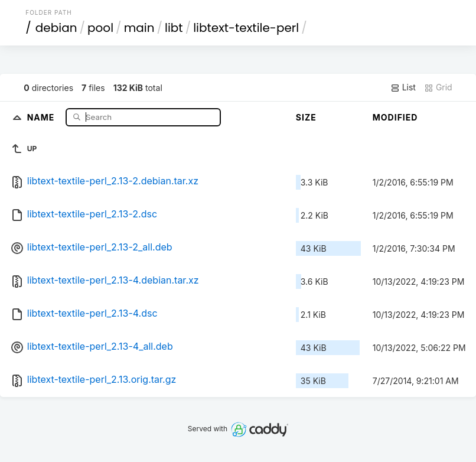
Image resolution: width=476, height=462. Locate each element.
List (403, 87)
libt (174, 28)
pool (100, 28)
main (139, 28)
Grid (438, 87)
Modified (395, 117)
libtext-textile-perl (246, 28)
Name (42, 117)
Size (306, 117)
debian (56, 28)
